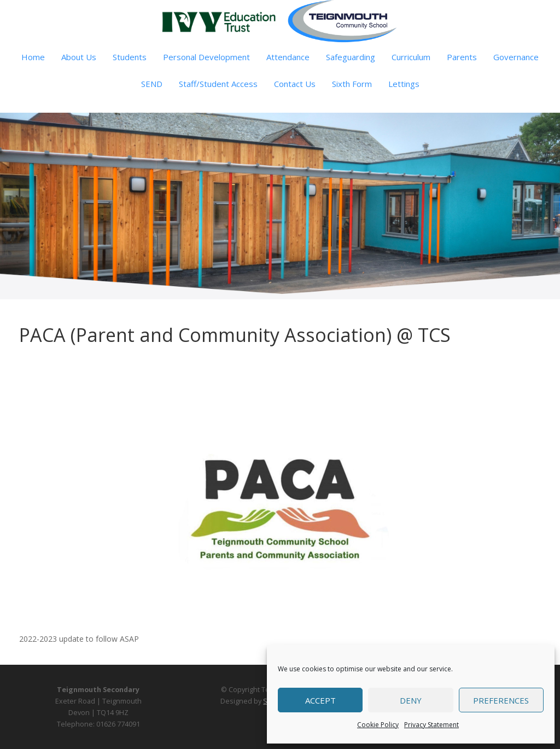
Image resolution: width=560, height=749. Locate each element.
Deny (411, 700)
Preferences (501, 700)
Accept (320, 700)
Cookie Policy (378, 725)
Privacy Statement (431, 725)
